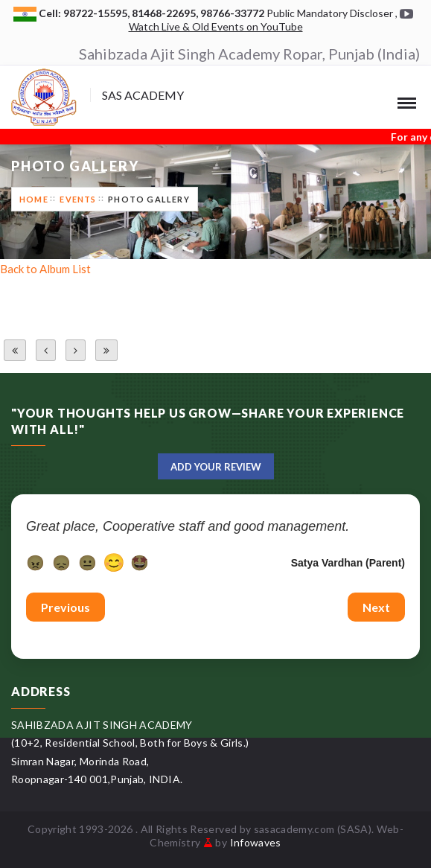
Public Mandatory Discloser (330, 13)
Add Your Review (216, 467)
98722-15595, (98, 13)
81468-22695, (166, 13)
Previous (66, 607)
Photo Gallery (149, 199)
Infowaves (256, 842)
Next (376, 607)
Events (78, 199)
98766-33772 (233, 13)
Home (34, 199)
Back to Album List (45, 269)
